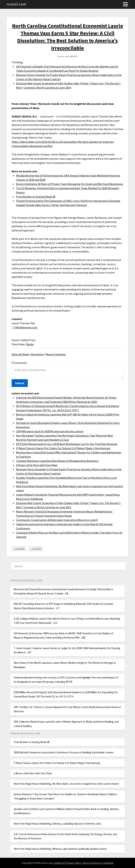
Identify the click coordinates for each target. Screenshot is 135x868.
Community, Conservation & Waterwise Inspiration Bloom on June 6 (57, 520)
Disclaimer (37, 354)
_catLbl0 (19, 549)
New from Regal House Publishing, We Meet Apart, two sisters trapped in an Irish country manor (66, 784)
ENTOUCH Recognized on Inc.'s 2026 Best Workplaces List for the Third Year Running (67, 444)
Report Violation (56, 354)
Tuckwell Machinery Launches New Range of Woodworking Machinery (57, 461)
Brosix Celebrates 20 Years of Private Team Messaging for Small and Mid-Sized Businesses (70, 184)
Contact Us (59, 863)
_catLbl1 (36, 549)
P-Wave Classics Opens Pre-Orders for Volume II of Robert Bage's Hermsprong (63, 448)
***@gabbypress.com (25, 327)
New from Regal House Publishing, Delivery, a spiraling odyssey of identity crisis (57, 824)
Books (30, 344)
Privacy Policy (74, 863)
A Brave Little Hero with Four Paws (37, 465)
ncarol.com (16, 4)
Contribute (108, 863)
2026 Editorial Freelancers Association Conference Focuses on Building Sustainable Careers (64, 752)
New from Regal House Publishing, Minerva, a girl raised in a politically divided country (60, 849)
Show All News (20, 354)
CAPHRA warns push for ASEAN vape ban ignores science (50, 431)
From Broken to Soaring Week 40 (36, 197)
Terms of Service (92, 863)
